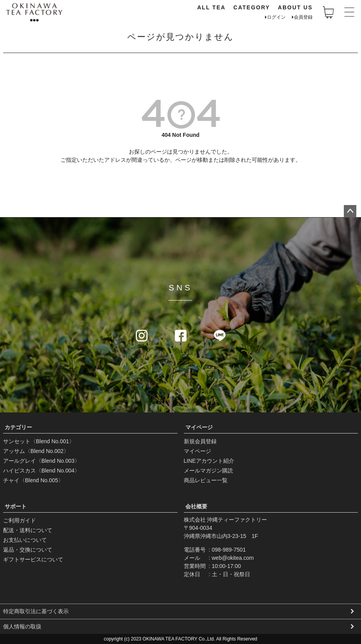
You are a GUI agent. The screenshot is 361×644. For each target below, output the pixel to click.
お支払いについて (25, 540)
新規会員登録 (200, 441)
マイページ (199, 427)
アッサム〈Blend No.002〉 (36, 451)
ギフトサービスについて (33, 559)
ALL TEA (211, 7)
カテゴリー (18, 427)
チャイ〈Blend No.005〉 (33, 480)
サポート (16, 506)
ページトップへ (350, 211)
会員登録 (303, 17)
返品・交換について (28, 550)
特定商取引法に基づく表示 (36, 611)
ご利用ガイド (20, 520)
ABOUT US (295, 7)
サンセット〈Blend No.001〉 (39, 441)
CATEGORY (252, 7)
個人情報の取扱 (22, 626)
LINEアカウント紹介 (209, 461)
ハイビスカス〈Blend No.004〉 (42, 471)
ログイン (276, 17)
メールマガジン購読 (208, 471)
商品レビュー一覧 (206, 480)
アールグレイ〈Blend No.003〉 (42, 461)
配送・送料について (28, 530)
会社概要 (196, 506)
